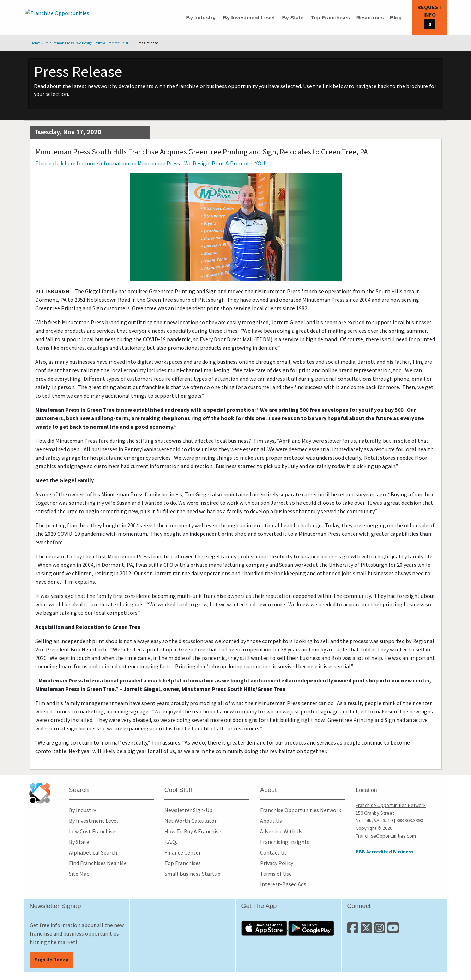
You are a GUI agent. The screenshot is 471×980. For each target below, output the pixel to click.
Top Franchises (330, 17)
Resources (370, 17)
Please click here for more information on (151, 163)
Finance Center (183, 852)
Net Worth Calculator (191, 821)
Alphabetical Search (93, 852)
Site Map (79, 874)
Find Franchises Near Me (98, 863)
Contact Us (273, 852)
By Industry (201, 17)
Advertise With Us (281, 831)
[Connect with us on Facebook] (354, 931)
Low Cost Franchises (93, 831)
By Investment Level (249, 17)
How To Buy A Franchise (193, 831)
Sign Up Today (52, 960)
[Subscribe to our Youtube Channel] (394, 931)
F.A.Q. (171, 842)
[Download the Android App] (311, 928)
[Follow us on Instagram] (381, 931)
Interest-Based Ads (283, 884)
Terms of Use (276, 874)
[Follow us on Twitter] (367, 931)
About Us (271, 821)
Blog (396, 17)
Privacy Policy (277, 863)
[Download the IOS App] (265, 928)
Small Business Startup (192, 874)
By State (293, 17)
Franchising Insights (285, 842)
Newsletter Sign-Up (188, 810)
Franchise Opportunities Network (301, 810)
